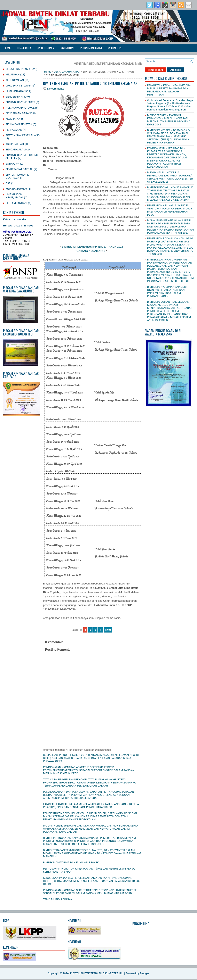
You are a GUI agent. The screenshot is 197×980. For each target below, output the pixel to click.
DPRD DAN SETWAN (18, 86)
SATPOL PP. (13, 164)
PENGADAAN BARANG (19, 113)
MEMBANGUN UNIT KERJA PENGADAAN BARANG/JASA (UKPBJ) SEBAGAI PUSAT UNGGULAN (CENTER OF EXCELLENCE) (170, 177)
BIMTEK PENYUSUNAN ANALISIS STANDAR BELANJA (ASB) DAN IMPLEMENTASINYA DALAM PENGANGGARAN (167, 291)
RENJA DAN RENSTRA (19, 124)
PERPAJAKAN (14, 130)
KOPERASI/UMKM (16, 189)
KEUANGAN (13, 74)
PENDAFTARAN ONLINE (91, 48)
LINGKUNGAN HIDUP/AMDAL (14, 196)
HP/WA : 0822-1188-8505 (18, 226)
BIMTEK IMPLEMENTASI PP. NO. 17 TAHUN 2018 (92, 247)
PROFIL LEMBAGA (45, 48)
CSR (8, 183)
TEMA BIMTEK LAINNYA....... (60, 899)
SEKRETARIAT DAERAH (19, 169)
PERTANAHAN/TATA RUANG (23, 135)
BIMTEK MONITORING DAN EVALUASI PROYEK (71, 862)
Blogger (145, 973)
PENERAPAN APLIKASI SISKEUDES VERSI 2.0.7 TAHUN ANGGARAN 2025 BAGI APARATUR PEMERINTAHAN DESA (170, 210)
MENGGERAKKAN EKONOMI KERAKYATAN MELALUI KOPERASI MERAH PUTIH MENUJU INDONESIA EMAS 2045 (169, 120)
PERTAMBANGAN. (16, 203)
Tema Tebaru (155, 70)
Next (108, 630)
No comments (56, 89)
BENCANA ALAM (16, 150)
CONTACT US (115, 48)
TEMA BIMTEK (24, 48)
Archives (176, 70)
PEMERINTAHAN (16, 91)
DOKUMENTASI (67, 48)
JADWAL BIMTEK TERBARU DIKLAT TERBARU (96, 973)
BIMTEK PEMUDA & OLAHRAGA (17, 176)
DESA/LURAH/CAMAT (19, 69)
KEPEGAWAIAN (15, 80)
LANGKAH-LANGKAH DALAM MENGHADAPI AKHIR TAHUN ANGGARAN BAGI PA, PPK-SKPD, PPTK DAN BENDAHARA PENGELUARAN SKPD (91, 806)
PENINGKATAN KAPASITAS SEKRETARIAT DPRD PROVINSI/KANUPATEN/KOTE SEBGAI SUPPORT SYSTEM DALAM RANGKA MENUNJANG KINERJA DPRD (90, 892)
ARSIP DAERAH (15, 144)
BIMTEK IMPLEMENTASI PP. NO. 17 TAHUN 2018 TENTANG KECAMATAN (90, 83)
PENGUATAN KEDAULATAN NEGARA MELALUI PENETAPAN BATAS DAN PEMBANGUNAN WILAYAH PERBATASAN (169, 90)
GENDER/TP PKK (16, 97)
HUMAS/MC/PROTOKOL (20, 108)
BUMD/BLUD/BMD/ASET (20, 102)
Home (8, 48)
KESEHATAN (13, 119)
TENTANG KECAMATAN (90, 251)
